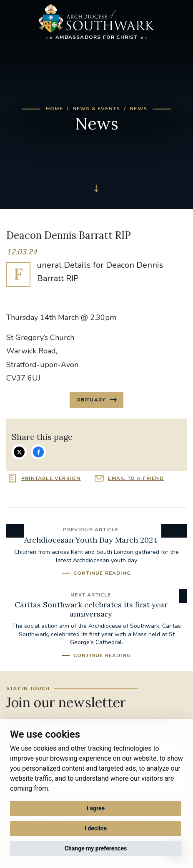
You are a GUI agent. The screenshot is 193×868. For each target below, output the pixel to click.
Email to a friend (136, 478)
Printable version (51, 478)
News (138, 109)
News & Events (96, 109)
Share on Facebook (38, 452)
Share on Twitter (19, 452)
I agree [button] (96, 808)
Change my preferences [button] (96, 848)
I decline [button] (96, 828)
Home (54, 109)
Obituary (92, 400)
